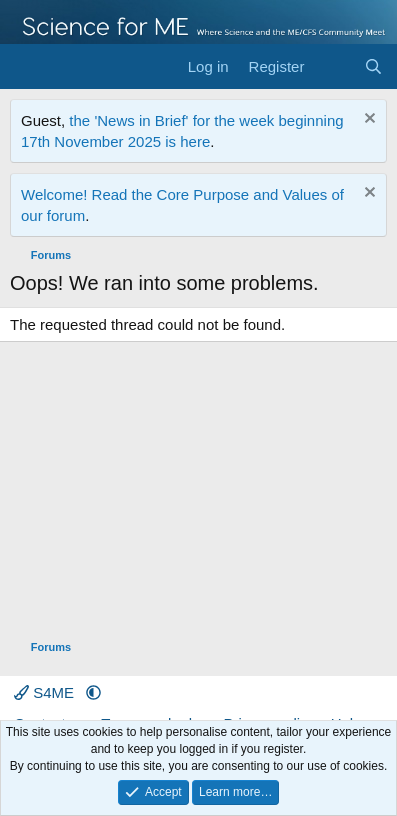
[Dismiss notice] (367, 120)
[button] (93, 692)
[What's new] (333, 66)
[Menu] (27, 67)
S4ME (46, 692)
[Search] (373, 66)
